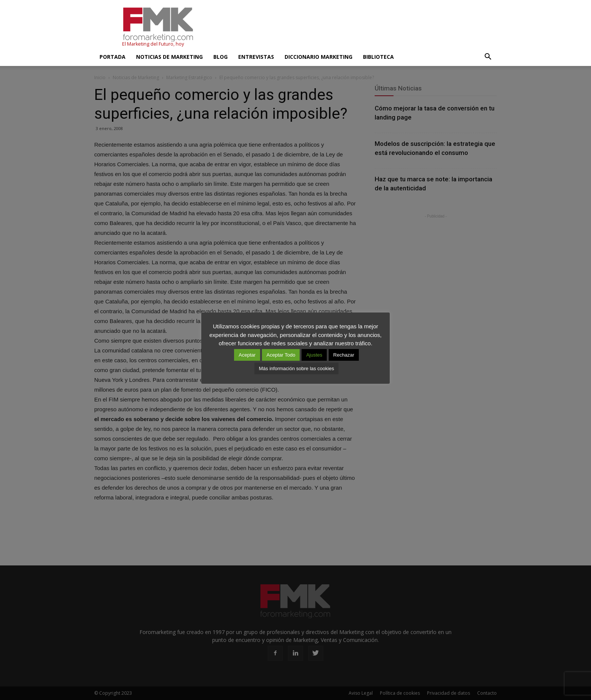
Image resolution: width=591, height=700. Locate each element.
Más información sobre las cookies (296, 368)
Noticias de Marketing (169, 57)
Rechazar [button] (344, 355)
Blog (220, 57)
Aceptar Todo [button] (281, 355)
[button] (488, 57)
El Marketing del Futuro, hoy (153, 44)
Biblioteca (378, 57)
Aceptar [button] (247, 355)
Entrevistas (256, 57)
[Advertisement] (360, 28)
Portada (113, 57)
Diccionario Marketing (318, 57)
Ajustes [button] (314, 355)
